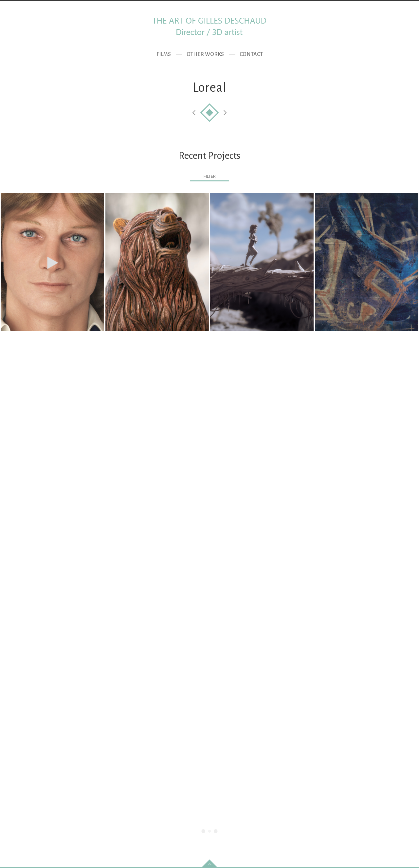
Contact (251, 54)
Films (164, 54)
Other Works (205, 54)
